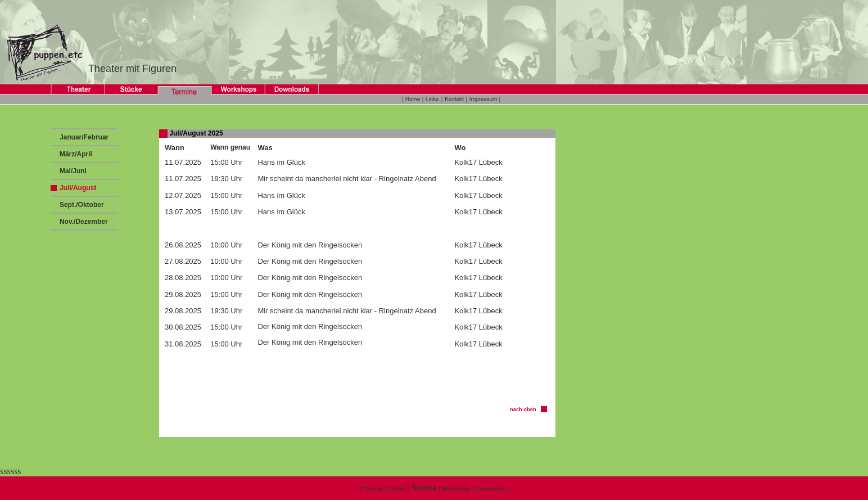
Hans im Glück (281, 162)
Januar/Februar (83, 137)
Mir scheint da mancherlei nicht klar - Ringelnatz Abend (347, 179)
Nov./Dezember (83, 222)
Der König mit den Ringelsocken (310, 245)
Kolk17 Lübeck (478, 162)
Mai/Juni (72, 171)
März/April (75, 154)
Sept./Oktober (81, 205)
